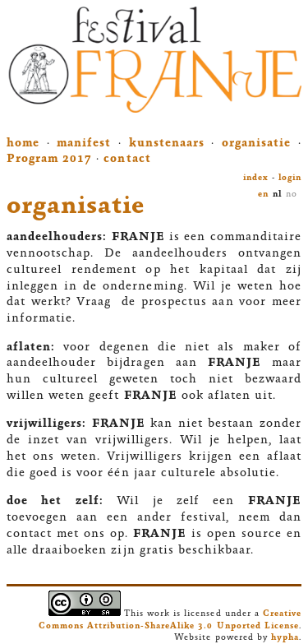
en (263, 195)
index (256, 178)
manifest (84, 144)
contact (127, 160)
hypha (285, 638)
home (23, 144)
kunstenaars (167, 144)
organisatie (256, 144)
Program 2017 (49, 160)
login (290, 178)
